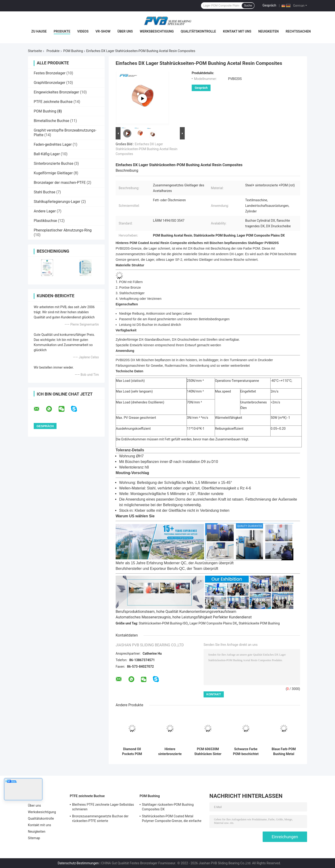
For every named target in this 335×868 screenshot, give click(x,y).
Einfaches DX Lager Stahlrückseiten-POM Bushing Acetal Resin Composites (147, 149)
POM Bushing (73, 51)
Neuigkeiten (268, 31)
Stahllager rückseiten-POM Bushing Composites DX (168, 807)
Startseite (35, 51)
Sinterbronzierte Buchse (54, 163)
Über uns (125, 31)
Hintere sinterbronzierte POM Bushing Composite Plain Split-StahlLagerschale (170, 752)
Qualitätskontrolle (198, 31)
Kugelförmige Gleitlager (53, 173)
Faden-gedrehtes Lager (53, 144)
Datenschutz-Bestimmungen (78, 863)
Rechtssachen (298, 31)
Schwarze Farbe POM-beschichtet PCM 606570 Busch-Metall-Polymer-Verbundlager (246, 752)
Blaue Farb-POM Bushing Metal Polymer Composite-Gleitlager (284, 752)
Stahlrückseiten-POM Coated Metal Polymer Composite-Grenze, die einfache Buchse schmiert (172, 819)
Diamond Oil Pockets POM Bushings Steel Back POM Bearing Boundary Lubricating (132, 752)
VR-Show (103, 31)
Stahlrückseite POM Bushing (259, 623)
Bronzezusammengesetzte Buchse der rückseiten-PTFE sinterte (100, 818)
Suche (248, 6)
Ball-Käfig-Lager (47, 154)
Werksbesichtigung (157, 31)
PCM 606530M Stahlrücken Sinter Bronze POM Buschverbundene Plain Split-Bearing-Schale (208, 752)
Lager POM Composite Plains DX (213, 623)
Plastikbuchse (45, 221)
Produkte (62, 31)
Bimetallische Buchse (52, 121)
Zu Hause (39, 31)
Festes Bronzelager (50, 73)
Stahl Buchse (45, 192)
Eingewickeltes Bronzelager (56, 92)
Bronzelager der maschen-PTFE (60, 183)
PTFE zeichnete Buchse (53, 102)
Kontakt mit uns (237, 31)
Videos (83, 31)
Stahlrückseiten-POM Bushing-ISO (163, 623)
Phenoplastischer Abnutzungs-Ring (63, 230)
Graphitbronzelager (50, 83)
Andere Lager (45, 211)
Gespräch (269, 5)
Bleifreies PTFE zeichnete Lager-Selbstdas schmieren (103, 807)
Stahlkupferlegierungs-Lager (57, 202)
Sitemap (34, 838)
